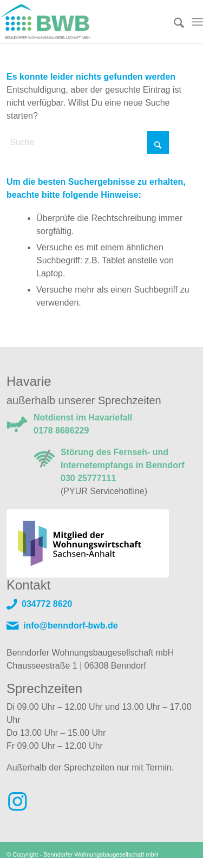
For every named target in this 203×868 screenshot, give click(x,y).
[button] (19, 848)
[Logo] (81, 22)
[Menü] (197, 22)
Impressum (143, 864)
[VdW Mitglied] (88, 543)
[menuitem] (173, 22)
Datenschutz (180, 864)
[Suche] (173, 22)
